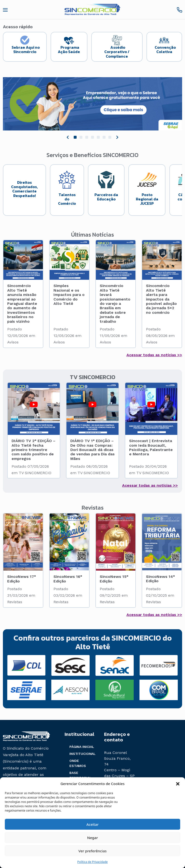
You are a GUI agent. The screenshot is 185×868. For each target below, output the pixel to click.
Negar (92, 838)
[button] (178, 784)
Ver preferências (92, 851)
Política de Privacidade (92, 862)
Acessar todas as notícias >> (154, 355)
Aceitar (93, 824)
